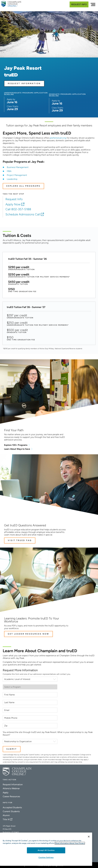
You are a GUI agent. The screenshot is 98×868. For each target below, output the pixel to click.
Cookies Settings (46, 857)
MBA (9, 171)
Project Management (17, 175)
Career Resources (11, 796)
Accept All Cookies (46, 850)
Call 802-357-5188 (18, 209)
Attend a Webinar (11, 788)
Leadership (12, 179)
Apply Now (13, 204)
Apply (6, 793)
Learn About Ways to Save (17, 449)
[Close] (89, 837)
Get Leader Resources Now (28, 634)
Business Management (18, 167)
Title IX (6, 819)
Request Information (24, 84)
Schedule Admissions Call (23, 214)
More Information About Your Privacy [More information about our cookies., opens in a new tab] (70, 843)
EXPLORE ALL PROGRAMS (23, 186)
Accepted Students (12, 807)
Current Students (11, 811)
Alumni (6, 815)
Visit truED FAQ (20, 540)
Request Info (79, 4)
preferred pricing (58, 138)
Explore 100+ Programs (16, 445)
